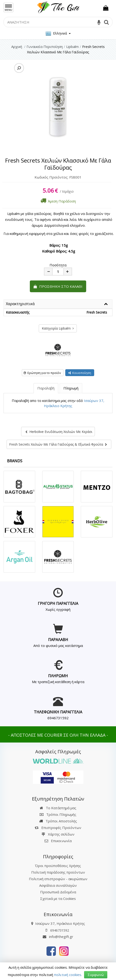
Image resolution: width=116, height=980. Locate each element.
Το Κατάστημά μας (58, 808)
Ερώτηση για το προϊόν (42, 373)
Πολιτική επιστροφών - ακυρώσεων (58, 879)
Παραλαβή (46, 388)
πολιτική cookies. (68, 975)
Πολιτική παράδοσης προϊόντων (58, 872)
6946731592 (58, 718)
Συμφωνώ (96, 975)
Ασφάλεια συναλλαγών (58, 885)
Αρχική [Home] (17, 47)
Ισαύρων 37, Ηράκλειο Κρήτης (60, 923)
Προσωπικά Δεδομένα (58, 892)
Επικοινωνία (61, 841)
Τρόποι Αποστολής (58, 821)
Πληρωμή (71, 388)
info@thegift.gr (58, 937)
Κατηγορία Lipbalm (58, 328)
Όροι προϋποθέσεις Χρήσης (58, 866)
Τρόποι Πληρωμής (58, 814)
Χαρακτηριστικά (20, 304)
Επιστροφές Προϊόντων (58, 828)
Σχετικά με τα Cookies (58, 898)
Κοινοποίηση (80, 373)
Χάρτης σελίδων (58, 834)
